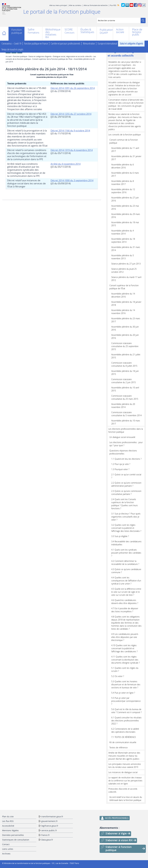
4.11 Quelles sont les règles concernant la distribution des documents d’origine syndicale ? (126, 660)
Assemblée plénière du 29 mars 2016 (126, 216)
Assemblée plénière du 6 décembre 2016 (123, 166)
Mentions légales (10, 830)
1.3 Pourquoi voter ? (120, 469)
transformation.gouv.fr (52, 816)
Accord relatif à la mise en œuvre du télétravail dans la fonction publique (126, 799)
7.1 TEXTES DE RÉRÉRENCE (124, 737)
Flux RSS (113, 5)
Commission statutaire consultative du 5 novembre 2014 (126, 414)
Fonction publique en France (36, 44)
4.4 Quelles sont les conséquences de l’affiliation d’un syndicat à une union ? (126, 581)
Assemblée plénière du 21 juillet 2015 (126, 356)
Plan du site (8, 816)
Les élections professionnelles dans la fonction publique (126, 430)
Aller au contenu (75, 5)
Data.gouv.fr (47, 840)
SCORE (69, 30)
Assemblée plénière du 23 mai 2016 (125, 207)
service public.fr (49, 830)
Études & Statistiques (87, 31)
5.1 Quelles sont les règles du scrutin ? (125, 669)
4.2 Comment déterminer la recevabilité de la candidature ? (125, 563)
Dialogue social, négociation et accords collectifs (72, 56)
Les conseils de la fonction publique (125, 135)
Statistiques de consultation (16, 840)
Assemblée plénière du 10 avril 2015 (125, 389)
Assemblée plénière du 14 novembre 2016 (123, 312)
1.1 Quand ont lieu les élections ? (126, 459)
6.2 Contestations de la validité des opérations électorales (125, 730)
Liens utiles (8, 849)
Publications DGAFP (105, 31)
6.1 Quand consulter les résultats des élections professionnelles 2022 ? (126, 721)
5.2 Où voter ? (118, 676)
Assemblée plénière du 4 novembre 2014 (123, 232)
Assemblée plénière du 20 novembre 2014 (123, 406)
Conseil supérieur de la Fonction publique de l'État (52, 59)
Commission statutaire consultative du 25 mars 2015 (125, 397)
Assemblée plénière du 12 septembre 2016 (123, 191)
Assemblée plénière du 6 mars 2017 (125, 174)
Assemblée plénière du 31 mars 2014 (126, 249)
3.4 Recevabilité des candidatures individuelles (126, 543)
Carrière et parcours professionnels (65, 44)
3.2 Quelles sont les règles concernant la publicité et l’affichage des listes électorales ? (126, 528)
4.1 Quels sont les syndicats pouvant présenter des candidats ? (126, 553)
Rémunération (89, 44)
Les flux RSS (8, 821)
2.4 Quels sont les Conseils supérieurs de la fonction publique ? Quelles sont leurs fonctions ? (125, 504)
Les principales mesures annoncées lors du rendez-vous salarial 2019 (125, 766)
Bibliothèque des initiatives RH (52, 33)
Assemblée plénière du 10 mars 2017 (126, 422)
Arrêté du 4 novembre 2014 (66, 164)
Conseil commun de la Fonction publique (124, 141)
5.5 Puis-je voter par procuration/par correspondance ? (126, 701)
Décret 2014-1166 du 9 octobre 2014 (70, 131)
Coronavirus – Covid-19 (11, 44)
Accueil (5, 34)
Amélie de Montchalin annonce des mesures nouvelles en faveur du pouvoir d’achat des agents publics (124, 756)
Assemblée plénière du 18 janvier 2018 (126, 303)
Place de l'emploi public (137, 32)
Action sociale (120, 31)
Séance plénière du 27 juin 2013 (126, 264)
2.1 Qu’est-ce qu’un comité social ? (126, 476)
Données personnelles (13, 835)
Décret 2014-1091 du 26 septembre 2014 (73, 88)
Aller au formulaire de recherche (96, 5)
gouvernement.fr (50, 821)
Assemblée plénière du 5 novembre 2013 (123, 257)
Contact (6, 844)
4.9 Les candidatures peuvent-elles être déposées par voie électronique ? (125, 637)
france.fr (46, 835)
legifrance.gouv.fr (50, 826)
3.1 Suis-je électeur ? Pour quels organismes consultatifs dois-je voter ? (126, 517)
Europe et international (107, 44)
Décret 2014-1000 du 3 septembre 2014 (72, 180)
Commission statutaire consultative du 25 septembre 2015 (125, 346)
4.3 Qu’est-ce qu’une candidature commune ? (126, 571)
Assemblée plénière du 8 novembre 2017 (123, 183)
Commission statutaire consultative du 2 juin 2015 (124, 381)
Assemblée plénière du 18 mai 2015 (125, 224)
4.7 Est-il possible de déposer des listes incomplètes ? (125, 610)
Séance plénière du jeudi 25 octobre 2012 (124, 270)
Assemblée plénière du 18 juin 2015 (125, 373)
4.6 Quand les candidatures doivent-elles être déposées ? (125, 602)
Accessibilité (8, 826)
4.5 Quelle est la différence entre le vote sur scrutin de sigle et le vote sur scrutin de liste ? (126, 592)
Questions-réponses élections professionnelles (123, 452)
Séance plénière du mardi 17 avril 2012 (126, 279)
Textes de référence (119, 748)
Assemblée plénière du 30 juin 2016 (125, 328)
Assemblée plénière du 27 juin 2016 (125, 199)
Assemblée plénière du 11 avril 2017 (125, 150)
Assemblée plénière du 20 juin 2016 (125, 336)
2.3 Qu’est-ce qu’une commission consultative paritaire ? (126, 493)
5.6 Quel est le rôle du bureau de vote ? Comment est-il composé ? (126, 711)
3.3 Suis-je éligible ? (120, 536)
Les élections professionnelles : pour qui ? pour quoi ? (126, 444)
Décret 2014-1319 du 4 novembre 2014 (72, 150)
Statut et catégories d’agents (131, 44)
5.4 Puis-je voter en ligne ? (123, 693)
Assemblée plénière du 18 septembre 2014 (123, 240)
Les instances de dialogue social (123, 772)
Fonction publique (16, 31)
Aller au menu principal (58, 5)
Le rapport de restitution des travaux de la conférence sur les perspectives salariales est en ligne (125, 781)
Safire (31, 30)
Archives (6, 854)
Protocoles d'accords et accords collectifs (123, 790)
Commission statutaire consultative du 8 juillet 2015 (124, 364)
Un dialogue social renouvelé (122, 437)
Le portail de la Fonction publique (62, 12)
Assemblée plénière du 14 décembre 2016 (123, 295)
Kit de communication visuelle (123, 742)
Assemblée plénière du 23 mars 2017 (126, 320)
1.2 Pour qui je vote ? (121, 464)
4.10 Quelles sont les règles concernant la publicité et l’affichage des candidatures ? (124, 648)
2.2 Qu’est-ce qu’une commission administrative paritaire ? (126, 484)
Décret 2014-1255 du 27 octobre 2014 (71, 114)
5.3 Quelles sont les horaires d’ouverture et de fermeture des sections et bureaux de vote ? (126, 684)
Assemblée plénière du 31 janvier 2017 (126, 158)
